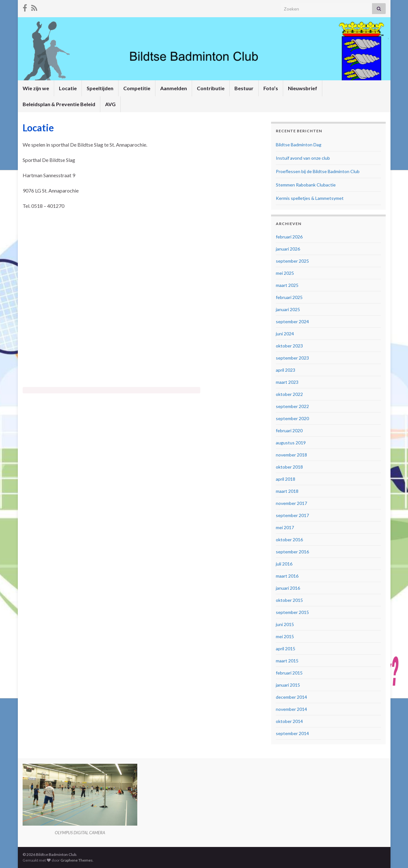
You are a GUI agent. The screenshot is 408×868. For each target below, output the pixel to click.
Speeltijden (100, 88)
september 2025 (292, 261)
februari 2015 (289, 673)
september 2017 (292, 515)
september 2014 (292, 733)
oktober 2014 (289, 721)
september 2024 (292, 321)
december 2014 (291, 697)
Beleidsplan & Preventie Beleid (59, 104)
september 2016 (292, 552)
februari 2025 (289, 297)
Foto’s (271, 88)
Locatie (68, 88)
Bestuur (244, 88)
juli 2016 (284, 564)
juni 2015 (285, 624)
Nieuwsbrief (303, 88)
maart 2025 (287, 285)
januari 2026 (288, 249)
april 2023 (286, 370)
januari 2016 (288, 588)
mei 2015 (285, 636)
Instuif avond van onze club (303, 158)
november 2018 (291, 455)
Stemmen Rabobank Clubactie (306, 185)
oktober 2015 (289, 600)
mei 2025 (285, 273)
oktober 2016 (289, 540)
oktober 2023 (289, 346)
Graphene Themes (77, 860)
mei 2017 (285, 527)
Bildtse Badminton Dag (299, 145)
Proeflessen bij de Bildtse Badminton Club (318, 171)
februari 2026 (289, 237)
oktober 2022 (289, 394)
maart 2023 (287, 382)
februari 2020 (289, 430)
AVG (110, 104)
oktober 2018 (289, 467)
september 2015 (292, 612)
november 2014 (291, 709)
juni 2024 (285, 334)
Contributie (211, 88)
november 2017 (291, 503)
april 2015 (286, 649)
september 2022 (292, 406)
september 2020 (292, 418)
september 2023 (292, 358)
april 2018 (286, 479)
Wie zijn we (36, 88)
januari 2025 (288, 309)
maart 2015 (287, 661)
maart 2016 (287, 576)
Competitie (137, 88)
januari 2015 (288, 685)
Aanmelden (174, 88)
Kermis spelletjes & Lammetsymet (310, 198)
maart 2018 (287, 491)
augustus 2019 (291, 443)
